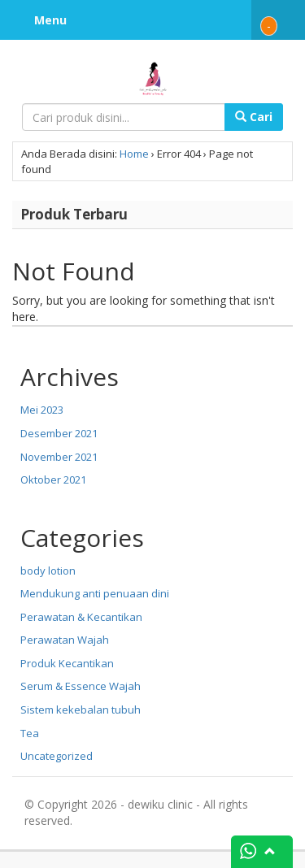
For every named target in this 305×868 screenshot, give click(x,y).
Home (134, 154)
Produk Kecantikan (67, 663)
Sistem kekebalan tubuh (81, 710)
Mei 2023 (42, 410)
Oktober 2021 (53, 480)
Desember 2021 (59, 433)
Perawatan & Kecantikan (81, 617)
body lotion (48, 571)
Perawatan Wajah (65, 640)
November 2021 (59, 457)
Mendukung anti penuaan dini (95, 593)
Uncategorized (57, 756)
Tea (30, 733)
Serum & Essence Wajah (81, 686)
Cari (254, 117)
